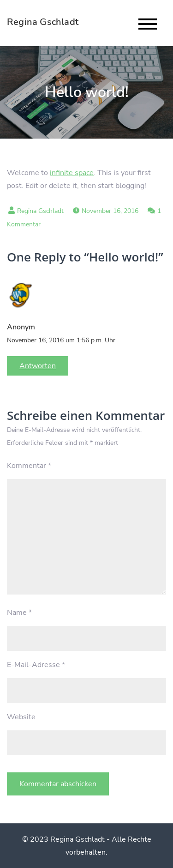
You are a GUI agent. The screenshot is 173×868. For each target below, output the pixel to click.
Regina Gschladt (43, 22)
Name (19, 613)
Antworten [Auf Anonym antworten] (38, 366)
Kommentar (29, 466)
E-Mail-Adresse (36, 665)
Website (21, 717)
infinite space (72, 173)
